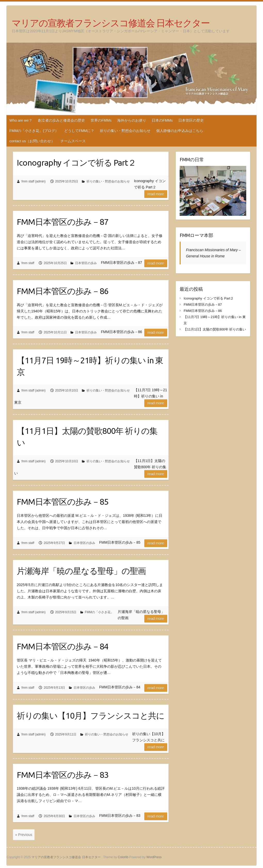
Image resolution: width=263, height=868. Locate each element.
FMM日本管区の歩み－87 (63, 222)
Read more (156, 194)
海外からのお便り (132, 120)
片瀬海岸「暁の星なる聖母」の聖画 (81, 571)
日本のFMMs (162, 120)
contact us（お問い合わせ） (32, 141)
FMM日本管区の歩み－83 (63, 775)
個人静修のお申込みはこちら (180, 131)
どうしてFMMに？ (79, 131)
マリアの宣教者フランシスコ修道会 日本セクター (111, 23)
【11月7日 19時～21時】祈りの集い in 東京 (90, 366)
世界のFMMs (101, 120)
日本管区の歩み (86, 263)
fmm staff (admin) (33, 181)
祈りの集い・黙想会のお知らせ (125, 131)
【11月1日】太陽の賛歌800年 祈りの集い (87, 437)
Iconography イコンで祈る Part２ (76, 163)
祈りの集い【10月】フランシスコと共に (91, 716)
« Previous (24, 835)
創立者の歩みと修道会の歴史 (61, 120)
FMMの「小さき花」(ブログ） (34, 131)
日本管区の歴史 (191, 120)
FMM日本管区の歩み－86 (63, 291)
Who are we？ (21, 120)
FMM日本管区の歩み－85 (63, 502)
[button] (188, 191)
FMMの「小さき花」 (99, 612)
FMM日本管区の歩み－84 (63, 646)
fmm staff (28, 263)
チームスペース (73, 141)
